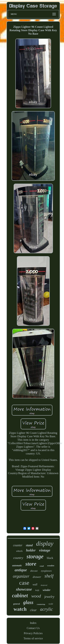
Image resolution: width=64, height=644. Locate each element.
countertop (41, 604)
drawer (37, 577)
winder (47, 590)
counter (18, 545)
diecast (34, 571)
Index (33, 623)
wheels (19, 551)
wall (35, 584)
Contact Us (33, 628)
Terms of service (33, 638)
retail (42, 566)
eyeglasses (46, 571)
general (17, 604)
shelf (49, 576)
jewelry (49, 597)
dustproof (44, 585)
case (24, 583)
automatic (17, 566)
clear (33, 610)
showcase (24, 589)
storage (35, 556)
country (18, 558)
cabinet (20, 596)
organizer (21, 576)
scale (51, 604)
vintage (45, 550)
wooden (51, 566)
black (50, 558)
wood (36, 596)
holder (31, 550)
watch (20, 609)
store (31, 564)
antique (21, 570)
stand (29, 545)
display (45, 544)
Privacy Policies (33, 633)
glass (28, 602)
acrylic (47, 609)
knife (37, 590)
